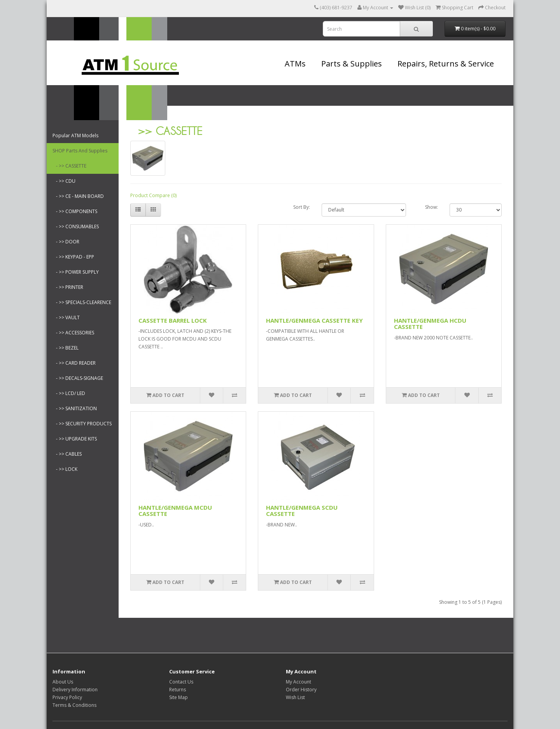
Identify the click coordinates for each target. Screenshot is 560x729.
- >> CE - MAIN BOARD (78, 196)
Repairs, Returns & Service (446, 64)
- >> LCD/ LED (69, 393)
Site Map (178, 697)
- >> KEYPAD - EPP (73, 257)
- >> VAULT (66, 317)
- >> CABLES (67, 454)
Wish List (295, 697)
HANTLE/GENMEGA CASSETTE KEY (314, 320)
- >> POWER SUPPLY (76, 272)
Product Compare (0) (153, 195)
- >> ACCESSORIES (73, 333)
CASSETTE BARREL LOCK (173, 320)
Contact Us (181, 682)
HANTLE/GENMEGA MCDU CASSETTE (175, 511)
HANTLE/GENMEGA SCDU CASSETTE (302, 511)
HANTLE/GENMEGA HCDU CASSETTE (430, 324)
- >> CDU (64, 181)
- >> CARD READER (74, 363)
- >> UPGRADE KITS (75, 439)
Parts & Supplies (352, 64)
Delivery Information (75, 690)
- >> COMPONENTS (75, 211)
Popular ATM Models (75, 135)
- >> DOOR (66, 242)
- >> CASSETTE (69, 166)
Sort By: (302, 207)
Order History (301, 690)
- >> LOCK (65, 469)
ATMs (295, 64)
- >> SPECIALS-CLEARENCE (82, 302)
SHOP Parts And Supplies (80, 151)
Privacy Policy (67, 697)
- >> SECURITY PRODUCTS (82, 424)
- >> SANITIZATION (75, 408)
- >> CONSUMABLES (76, 226)
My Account (298, 682)
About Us (63, 682)
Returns (178, 690)
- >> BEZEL (66, 348)
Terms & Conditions (74, 705)
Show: (431, 207)
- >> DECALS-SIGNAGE (78, 378)
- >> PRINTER (68, 287)
